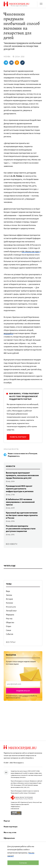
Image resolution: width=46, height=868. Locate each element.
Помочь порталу (18, 437)
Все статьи (11, 642)
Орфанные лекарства (11, 449)
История (9, 599)
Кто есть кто (11, 607)
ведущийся (8, 333)
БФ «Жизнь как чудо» (31, 251)
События (10, 634)
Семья (9, 630)
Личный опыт (11, 611)
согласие (25, 696)
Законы (9, 595)
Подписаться (23, 691)
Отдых (9, 626)
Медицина (10, 615)
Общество (10, 622)
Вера (8, 591)
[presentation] (23, 684)
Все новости (12, 544)
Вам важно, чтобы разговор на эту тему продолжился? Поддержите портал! (24, 396)
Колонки (9, 603)
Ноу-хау (9, 618)
